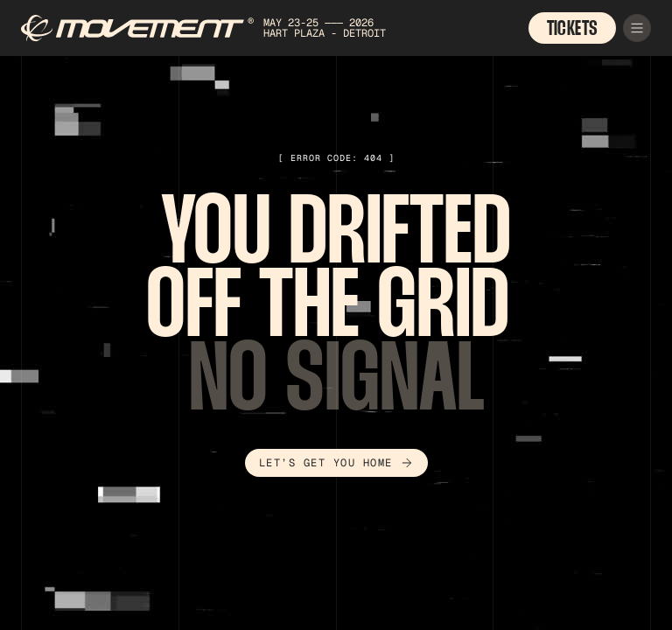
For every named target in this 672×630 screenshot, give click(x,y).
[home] (231, 28)
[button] (637, 28)
